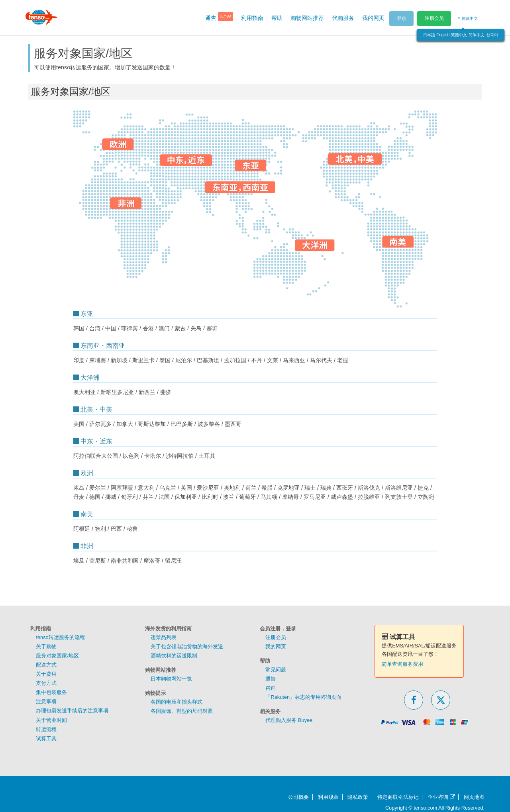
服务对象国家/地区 (57, 656)
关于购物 (46, 646)
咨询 (271, 688)
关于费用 (46, 674)
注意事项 (46, 701)
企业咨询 (441, 797)
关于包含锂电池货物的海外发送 (187, 646)
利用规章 (328, 797)
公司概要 (298, 797)
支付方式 (46, 683)
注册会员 (434, 18)
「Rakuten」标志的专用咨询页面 (303, 697)
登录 (402, 18)
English (443, 35)
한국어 (492, 35)
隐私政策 (358, 797)
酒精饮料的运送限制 (174, 656)
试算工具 (46, 738)
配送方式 (46, 665)
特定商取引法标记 (398, 797)
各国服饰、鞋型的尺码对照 (182, 711)
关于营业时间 (51, 720)
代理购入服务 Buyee (289, 720)
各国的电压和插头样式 (177, 702)
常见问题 (276, 670)
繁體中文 (459, 35)
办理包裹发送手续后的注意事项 (72, 711)
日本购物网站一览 (171, 679)
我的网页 (276, 646)
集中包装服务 (51, 692)
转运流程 (46, 729)
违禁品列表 (164, 637)
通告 (271, 679)
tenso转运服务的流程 (60, 637)
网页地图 (474, 797)
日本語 (429, 35)
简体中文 (477, 35)
